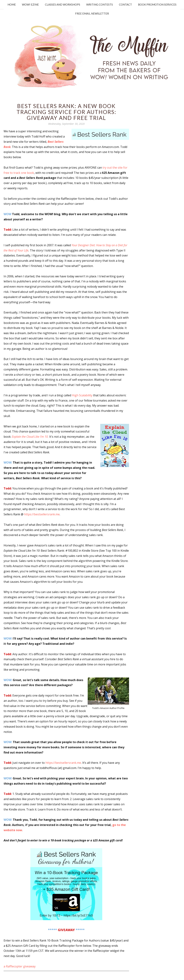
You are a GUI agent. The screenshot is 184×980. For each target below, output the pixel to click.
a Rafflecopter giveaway (20, 966)
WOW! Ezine (30, 4)
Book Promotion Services (157, 4)
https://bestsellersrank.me (42, 514)
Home (12, 4)
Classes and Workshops (63, 4)
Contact (125, 4)
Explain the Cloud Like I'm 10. (30, 437)
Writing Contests (100, 4)
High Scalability (82, 395)
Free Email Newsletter (92, 13)
